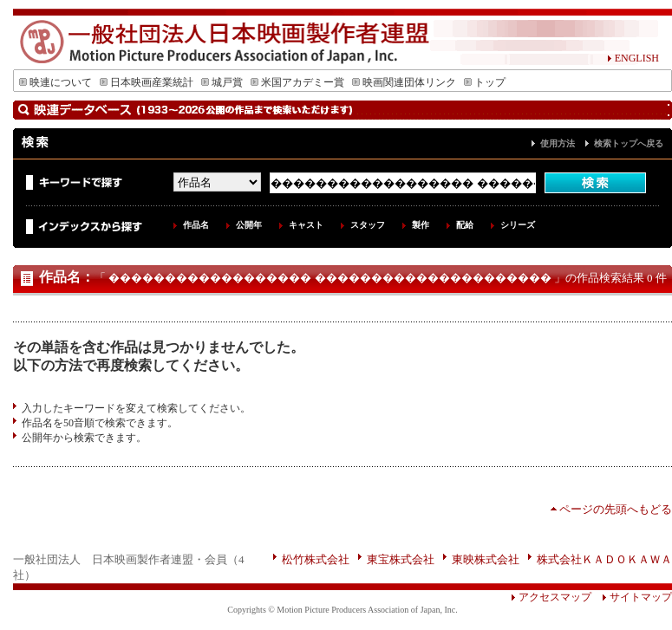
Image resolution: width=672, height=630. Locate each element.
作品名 (196, 225)
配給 (465, 225)
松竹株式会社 (316, 559)
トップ (485, 82)
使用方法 (558, 143)
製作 (421, 225)
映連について (55, 82)
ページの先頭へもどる (616, 509)
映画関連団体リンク (404, 82)
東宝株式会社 (401, 559)
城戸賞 (222, 82)
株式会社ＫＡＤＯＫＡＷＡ (604, 559)
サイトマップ (632, 597)
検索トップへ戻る (629, 143)
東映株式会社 (486, 559)
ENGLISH (633, 58)
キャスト (306, 225)
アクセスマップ (551, 597)
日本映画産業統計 (147, 82)
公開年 (249, 225)
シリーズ (518, 225)
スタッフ (368, 225)
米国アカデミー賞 (297, 82)
